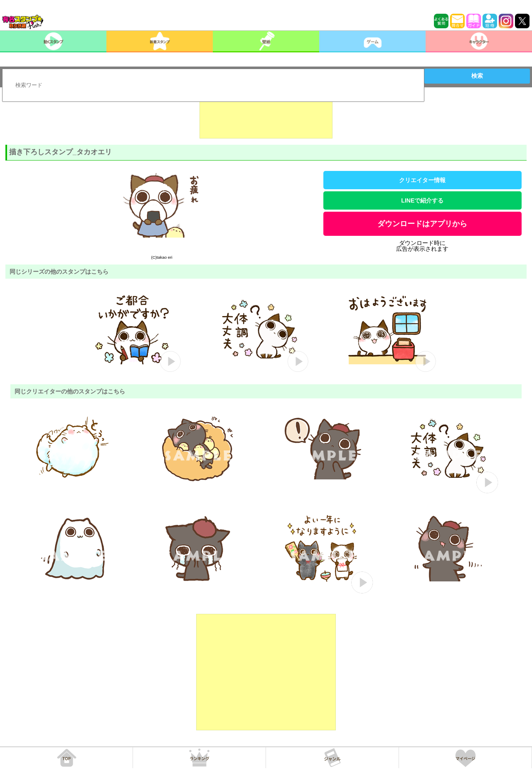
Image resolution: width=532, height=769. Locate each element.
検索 (477, 76)
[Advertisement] (266, 118)
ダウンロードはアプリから (422, 224)
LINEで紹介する (422, 200)
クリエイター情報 (422, 180)
